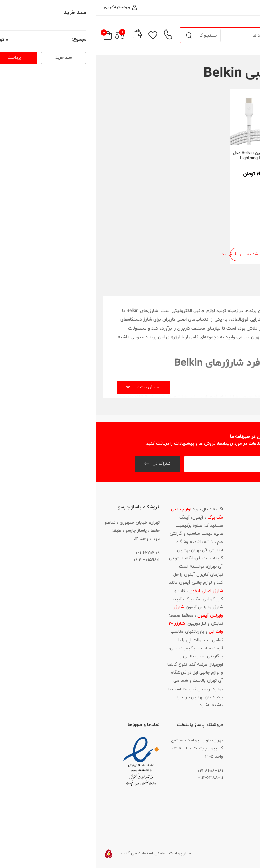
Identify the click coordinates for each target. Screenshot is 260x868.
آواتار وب (214, 853)
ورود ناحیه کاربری (24, 7)
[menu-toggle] (244, 35)
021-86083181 (236, 572)
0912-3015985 (50, 560)
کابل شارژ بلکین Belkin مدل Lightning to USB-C (162, 156)
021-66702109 (51, 553)
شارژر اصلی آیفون (109, 591)
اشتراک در (66, 464)
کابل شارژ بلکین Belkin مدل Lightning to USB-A (225, 156)
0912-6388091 (114, 778)
